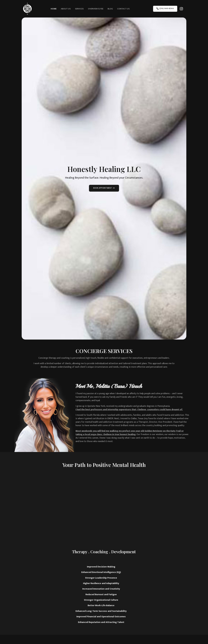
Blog (110, 9)
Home (54, 9)
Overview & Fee (96, 9)
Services (79, 9)
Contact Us (123, 9)
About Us (66, 9)
